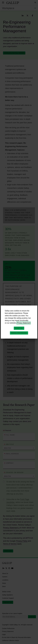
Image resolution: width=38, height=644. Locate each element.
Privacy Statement (24, 323)
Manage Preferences (19, 333)
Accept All (19, 328)
